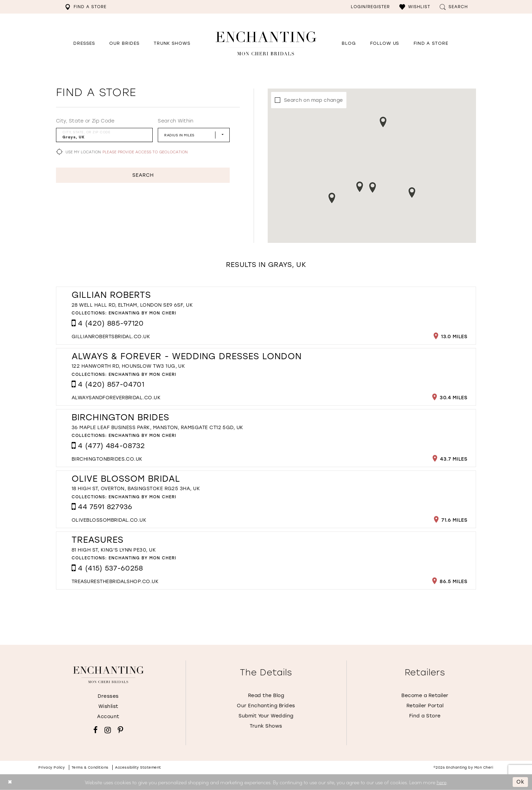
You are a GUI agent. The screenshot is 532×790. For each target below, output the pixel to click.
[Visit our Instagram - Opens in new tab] (108, 730)
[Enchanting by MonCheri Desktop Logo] (266, 43)
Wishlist (108, 706)
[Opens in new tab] (385, 43)
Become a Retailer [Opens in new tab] (425, 696)
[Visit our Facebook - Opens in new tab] (96, 730)
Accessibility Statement (138, 767)
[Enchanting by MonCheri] (108, 675)
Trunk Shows (266, 726)
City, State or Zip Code (85, 121)
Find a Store (425, 716)
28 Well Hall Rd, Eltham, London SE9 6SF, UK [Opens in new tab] (132, 305)
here (442, 782)
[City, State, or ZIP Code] (104, 135)
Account (108, 717)
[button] (415, 7)
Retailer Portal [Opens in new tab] (425, 706)
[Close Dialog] (10, 782)
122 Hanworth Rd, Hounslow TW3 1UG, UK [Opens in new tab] (128, 366)
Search (143, 175)
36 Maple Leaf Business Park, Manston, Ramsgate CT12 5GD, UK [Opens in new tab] (157, 428)
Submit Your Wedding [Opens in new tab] (266, 716)
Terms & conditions (90, 767)
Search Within (176, 121)
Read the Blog (266, 696)
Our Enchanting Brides (266, 706)
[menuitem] (86, 7)
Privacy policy (52, 767)
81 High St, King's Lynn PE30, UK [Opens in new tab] (114, 550)
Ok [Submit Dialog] (520, 782)
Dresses (108, 696)
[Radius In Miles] (194, 135)
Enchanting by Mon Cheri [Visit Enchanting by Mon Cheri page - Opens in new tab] (142, 313)
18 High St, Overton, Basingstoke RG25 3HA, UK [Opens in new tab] (136, 489)
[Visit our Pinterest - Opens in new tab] (120, 730)
